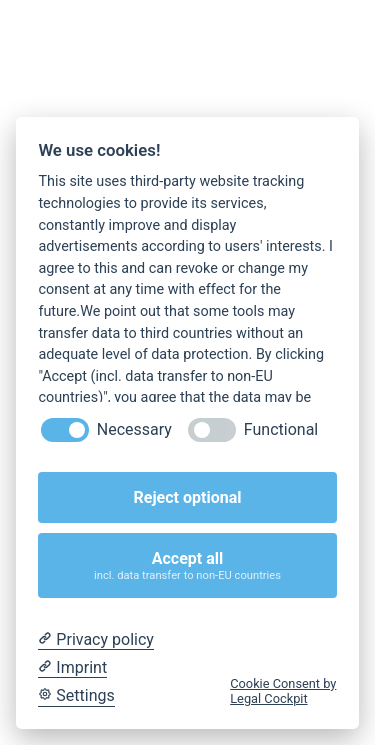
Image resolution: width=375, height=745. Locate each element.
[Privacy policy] (95, 640)
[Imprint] (72, 668)
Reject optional (188, 497)
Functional (281, 429)
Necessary (134, 429)
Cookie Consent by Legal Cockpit (283, 691)
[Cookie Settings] (76, 696)
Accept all (188, 565)
